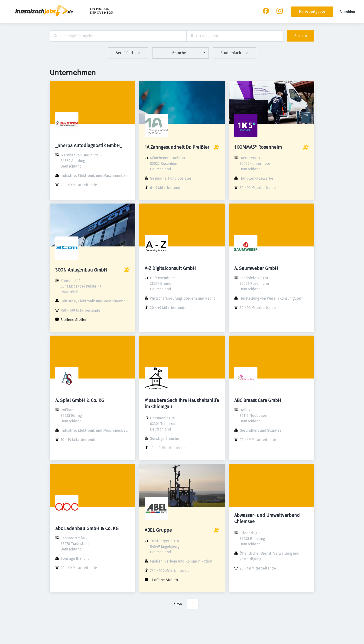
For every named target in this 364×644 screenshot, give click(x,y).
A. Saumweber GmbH (256, 268)
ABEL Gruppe (158, 530)
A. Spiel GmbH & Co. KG (80, 400)
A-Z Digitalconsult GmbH (170, 268)
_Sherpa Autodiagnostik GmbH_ (89, 146)
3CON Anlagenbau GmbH (81, 270)
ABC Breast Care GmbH (258, 400)
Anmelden (347, 12)
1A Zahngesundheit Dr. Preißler (177, 147)
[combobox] (118, 36)
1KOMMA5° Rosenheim (258, 147)
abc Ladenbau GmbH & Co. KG (87, 528)
